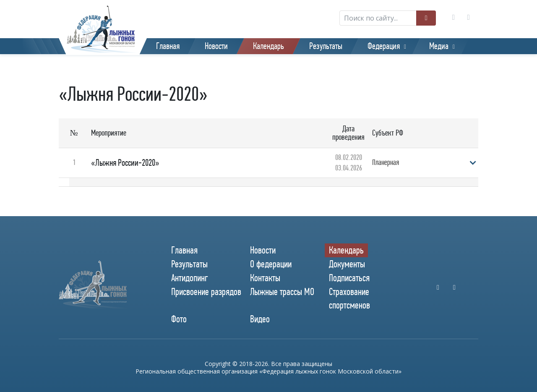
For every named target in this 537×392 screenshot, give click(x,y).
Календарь (268, 46)
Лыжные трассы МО (282, 292)
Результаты (326, 46)
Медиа (439, 46)
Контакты (265, 278)
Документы (347, 264)
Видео (260, 319)
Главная (168, 46)
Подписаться (349, 278)
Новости (216, 46)
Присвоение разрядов (206, 292)
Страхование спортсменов (349, 298)
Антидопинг (190, 278)
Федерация (384, 46)
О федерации (271, 264)
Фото (179, 319)
